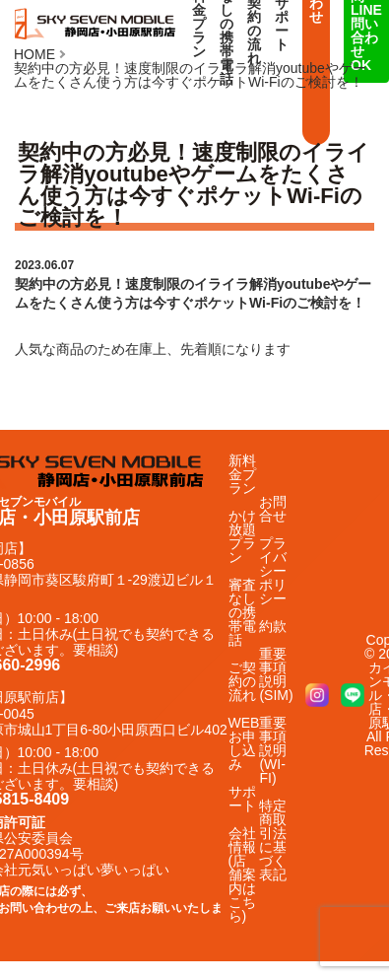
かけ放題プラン (242, 536)
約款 (273, 626)
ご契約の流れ (242, 681)
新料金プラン (242, 474)
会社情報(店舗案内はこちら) (242, 875)
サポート (242, 799)
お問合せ (273, 509)
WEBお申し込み (244, 743)
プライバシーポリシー (273, 571)
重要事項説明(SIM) (276, 674)
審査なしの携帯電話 (242, 612)
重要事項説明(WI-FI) (273, 750)
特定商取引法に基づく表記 (273, 840)
